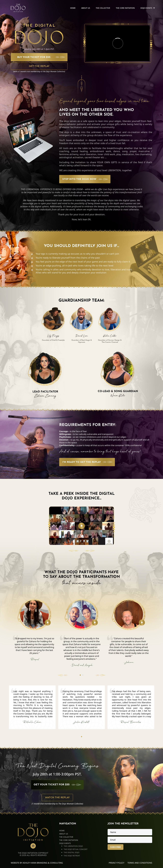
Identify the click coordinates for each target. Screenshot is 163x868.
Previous (64, 675)
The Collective (103, 8)
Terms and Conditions (140, 863)
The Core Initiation (125, 8)
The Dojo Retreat (72, 856)
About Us (86, 8)
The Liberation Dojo (73, 846)
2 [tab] (83, 675)
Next (99, 675)
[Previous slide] (74, 551)
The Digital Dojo (72, 852)
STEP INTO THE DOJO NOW (79, 179)
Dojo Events (146, 8)
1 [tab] (80, 675)
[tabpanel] (53, 324)
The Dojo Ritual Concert (76, 849)
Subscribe (116, 847)
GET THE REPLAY (39, 66)
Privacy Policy (117, 863)
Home (73, 8)
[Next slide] (89, 551)
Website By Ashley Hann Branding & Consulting (37, 863)
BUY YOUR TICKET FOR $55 (34, 57)
